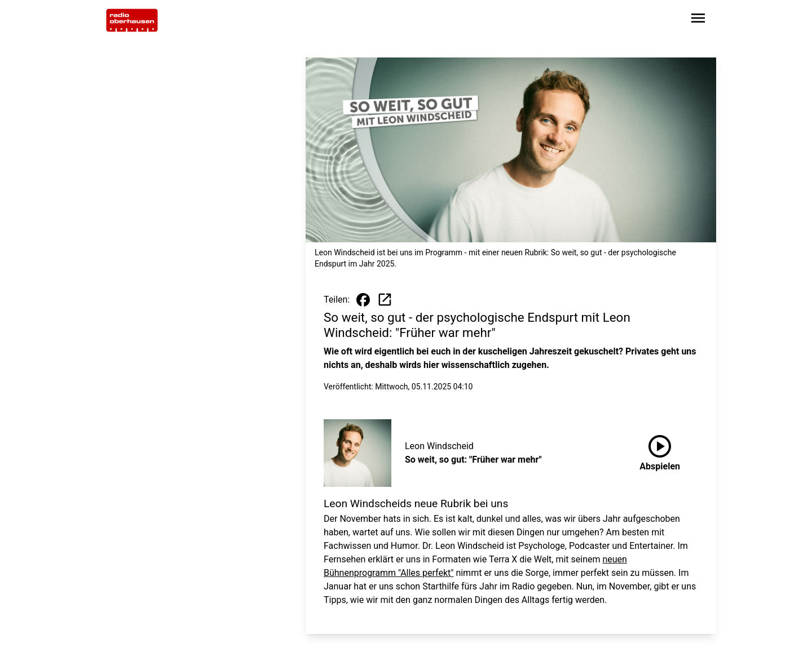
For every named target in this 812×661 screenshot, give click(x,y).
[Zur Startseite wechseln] (132, 20)
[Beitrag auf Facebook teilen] (363, 300)
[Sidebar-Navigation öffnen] (698, 20)
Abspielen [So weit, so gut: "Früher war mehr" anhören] (660, 451)
